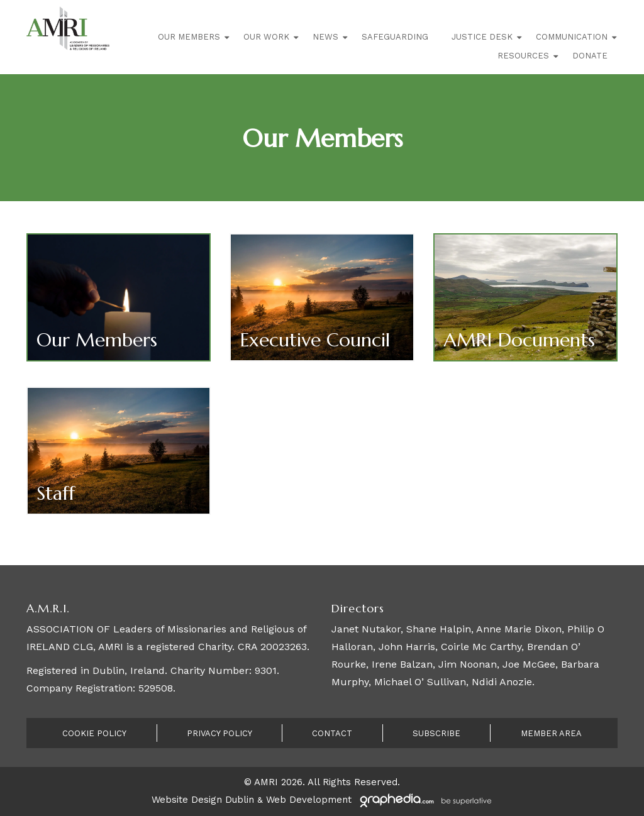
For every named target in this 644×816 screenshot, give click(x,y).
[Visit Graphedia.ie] (424, 800)
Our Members (189, 37)
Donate (590, 56)
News (325, 37)
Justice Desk (482, 37)
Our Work (266, 37)
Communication (572, 37)
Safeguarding (395, 37)
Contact (332, 733)
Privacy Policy (219, 733)
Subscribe (436, 733)
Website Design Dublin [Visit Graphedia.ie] (203, 800)
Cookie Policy (94, 733)
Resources (523, 56)
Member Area (551, 733)
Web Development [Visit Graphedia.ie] (309, 800)
